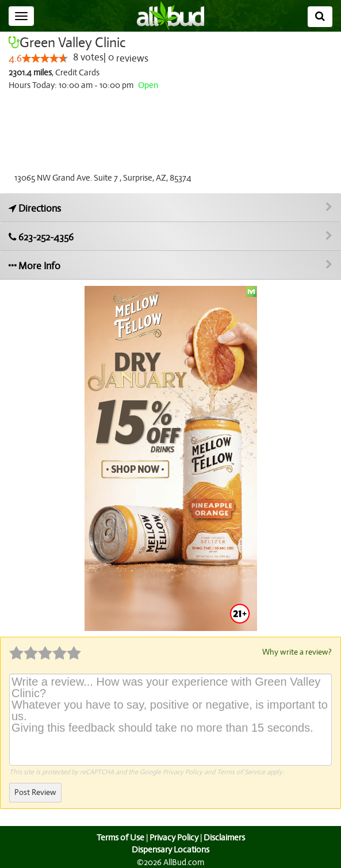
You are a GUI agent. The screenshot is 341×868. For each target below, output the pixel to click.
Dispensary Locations (171, 849)
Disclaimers (225, 837)
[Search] (320, 17)
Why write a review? (296, 652)
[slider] (44, 59)
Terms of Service (240, 771)
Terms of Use (119, 837)
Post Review (35, 792)
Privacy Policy (183, 771)
